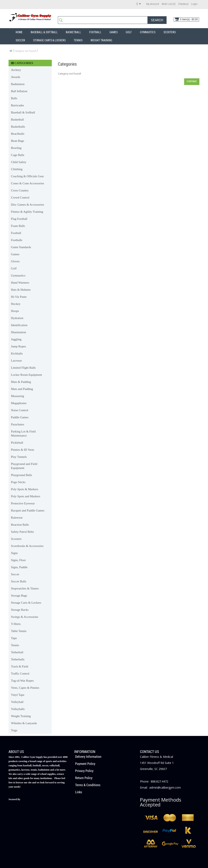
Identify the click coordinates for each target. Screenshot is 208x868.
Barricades (17, 105)
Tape (14, 638)
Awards (16, 77)
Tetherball (17, 652)
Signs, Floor (18, 560)
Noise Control (20, 410)
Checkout (183, 4)
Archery (16, 70)
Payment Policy (85, 764)
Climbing (17, 169)
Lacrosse (16, 361)
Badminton (18, 84)
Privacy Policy (84, 771)
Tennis (78, 40)
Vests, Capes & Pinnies (25, 688)
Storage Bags (19, 596)
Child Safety (19, 162)
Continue (192, 81)
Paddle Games (20, 417)
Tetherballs (18, 659)
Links (79, 792)
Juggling (16, 339)
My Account (153, 4)
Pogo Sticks (18, 482)
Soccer (20, 40)
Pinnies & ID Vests (23, 450)
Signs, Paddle (19, 567)
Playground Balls (22, 475)
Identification (19, 325)
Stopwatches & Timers (25, 588)
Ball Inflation (19, 91)
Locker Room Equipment (26, 375)
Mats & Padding (21, 382)
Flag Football (19, 219)
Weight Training (101, 40)
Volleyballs (18, 709)
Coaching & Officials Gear (27, 176)
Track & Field (19, 666)
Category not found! (25, 51)
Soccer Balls (19, 581)
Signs (14, 553)
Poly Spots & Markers (25, 489)
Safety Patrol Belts (22, 532)
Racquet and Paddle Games (28, 510)
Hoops (15, 311)
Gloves (15, 261)
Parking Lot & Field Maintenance (23, 433)
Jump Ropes (18, 346)
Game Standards (21, 247)
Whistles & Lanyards (24, 723)
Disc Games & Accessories (28, 205)
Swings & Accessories (25, 617)
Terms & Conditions (88, 785)
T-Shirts (16, 624)
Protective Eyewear (23, 503)
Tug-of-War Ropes (22, 681)
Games (114, 32)
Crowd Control (20, 198)
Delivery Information (88, 757)
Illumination (18, 332)
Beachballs (18, 134)
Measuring (17, 396)
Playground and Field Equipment (24, 466)
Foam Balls (18, 226)
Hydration (17, 318)
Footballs (17, 240)
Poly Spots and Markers (26, 496)
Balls (14, 98)
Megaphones (19, 403)
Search (157, 20)
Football (95, 32)
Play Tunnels (19, 457)
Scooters (170, 32)
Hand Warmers (20, 283)
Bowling (16, 148)
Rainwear (17, 518)
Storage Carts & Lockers (49, 40)
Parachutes (18, 424)
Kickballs (17, 353)
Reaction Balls (20, 525)
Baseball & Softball (44, 32)
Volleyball (17, 702)
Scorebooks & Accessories (27, 546)
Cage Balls (18, 155)
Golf (129, 32)
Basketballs (18, 127)
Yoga (14, 730)
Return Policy (84, 778)
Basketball (73, 32)
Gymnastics (148, 32)
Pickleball (17, 443)
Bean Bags (18, 141)
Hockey (16, 304)
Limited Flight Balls (23, 368)
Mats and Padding (22, 389)
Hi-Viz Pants (19, 297)
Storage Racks (20, 610)
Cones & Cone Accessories (28, 183)
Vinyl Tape (18, 695)
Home (19, 32)
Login (194, 4)
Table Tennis (19, 631)
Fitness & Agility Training (27, 212)
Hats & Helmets (21, 290)
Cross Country (20, 190)
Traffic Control (20, 674)
